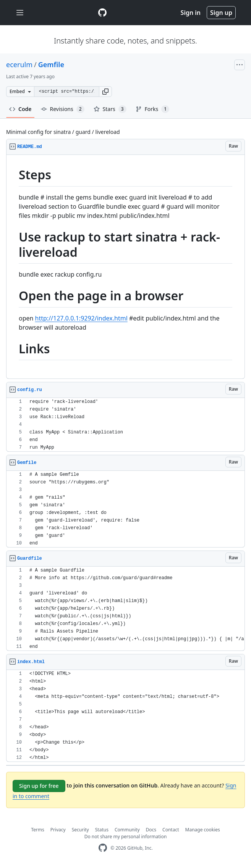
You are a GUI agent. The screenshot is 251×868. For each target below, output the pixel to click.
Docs (151, 830)
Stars (110, 109)
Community (127, 830)
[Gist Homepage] (102, 13)
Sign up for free (39, 786)
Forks (153, 109)
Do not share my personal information (126, 837)
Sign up (221, 13)
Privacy (58, 830)
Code (20, 109)
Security (80, 830)
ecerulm (19, 64)
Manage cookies (203, 830)
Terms (38, 830)
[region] (125, 267)
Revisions (63, 109)
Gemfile (51, 64)
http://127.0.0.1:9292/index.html (81, 318)
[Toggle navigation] (20, 13)
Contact (171, 830)
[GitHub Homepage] (103, 848)
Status (102, 830)
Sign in (191, 13)
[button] (105, 92)
